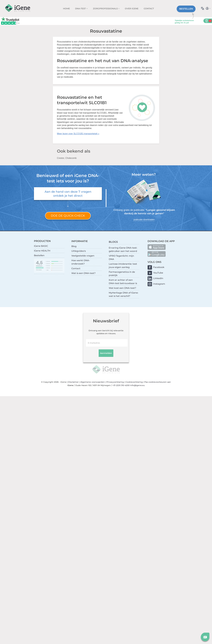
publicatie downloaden (144, 219)
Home (66, 9)
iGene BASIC (41, 246)
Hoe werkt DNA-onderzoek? (81, 262)
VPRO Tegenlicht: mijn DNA (121, 258)
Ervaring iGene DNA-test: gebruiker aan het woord (123, 249)
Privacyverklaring (115, 382)
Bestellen (186, 9)
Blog (74, 246)
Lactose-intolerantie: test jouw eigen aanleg (123, 266)
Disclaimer (73, 382)
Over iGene (132, 9)
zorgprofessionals (106, 9)
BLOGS (113, 242)
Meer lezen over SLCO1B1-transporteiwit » (78, 134)
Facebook (159, 267)
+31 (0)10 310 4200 (121, 385)
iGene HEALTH (42, 251)
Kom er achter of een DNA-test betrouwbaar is (123, 282)
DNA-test (81, 9)
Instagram (159, 284)
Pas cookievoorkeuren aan (158, 382)
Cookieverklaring (134, 382)
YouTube (158, 273)
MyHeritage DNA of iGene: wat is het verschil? (124, 294)
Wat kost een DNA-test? (122, 288)
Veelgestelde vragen (83, 256)
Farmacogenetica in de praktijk (122, 274)
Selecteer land (209, 8)
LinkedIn (158, 278)
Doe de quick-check (68, 216)
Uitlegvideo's (79, 251)
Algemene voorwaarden (93, 382)
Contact (149, 9)
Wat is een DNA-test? (83, 273)
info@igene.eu (137, 385)
